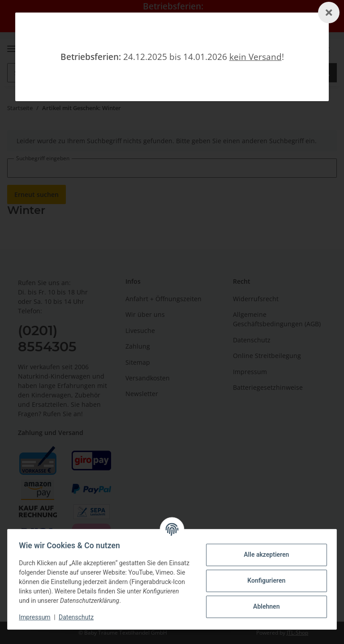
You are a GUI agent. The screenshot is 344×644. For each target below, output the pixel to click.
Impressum (38, 617)
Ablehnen (263, 606)
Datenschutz (79, 617)
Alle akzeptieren (263, 554)
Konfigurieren (263, 580)
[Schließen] (329, 13)
